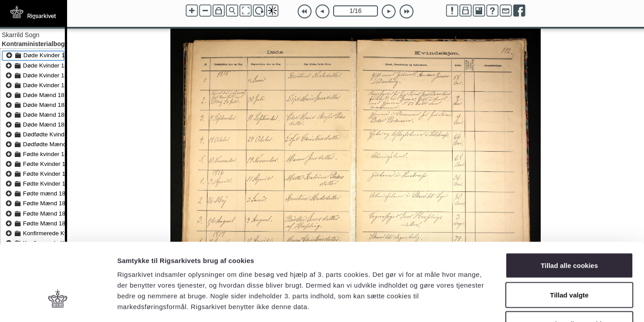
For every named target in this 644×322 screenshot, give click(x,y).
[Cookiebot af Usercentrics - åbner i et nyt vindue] (58, 305)
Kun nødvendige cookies (569, 263)
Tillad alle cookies (569, 205)
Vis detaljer (465, 304)
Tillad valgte (569, 234)
